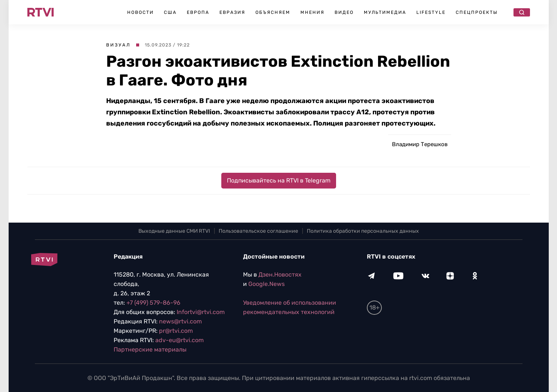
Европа (198, 12)
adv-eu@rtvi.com (179, 340)
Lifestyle (431, 12)
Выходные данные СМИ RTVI (174, 231)
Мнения (312, 12)
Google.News (266, 284)
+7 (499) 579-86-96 (153, 303)
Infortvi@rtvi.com (201, 312)
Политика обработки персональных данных (363, 231)
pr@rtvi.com (176, 331)
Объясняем (273, 12)
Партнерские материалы (150, 349)
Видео (344, 12)
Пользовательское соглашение (258, 231)
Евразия (232, 12)
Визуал (118, 45)
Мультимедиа (385, 12)
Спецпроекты (477, 12)
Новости (140, 12)
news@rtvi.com (180, 321)
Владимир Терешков (420, 144)
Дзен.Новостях (280, 275)
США (170, 12)
